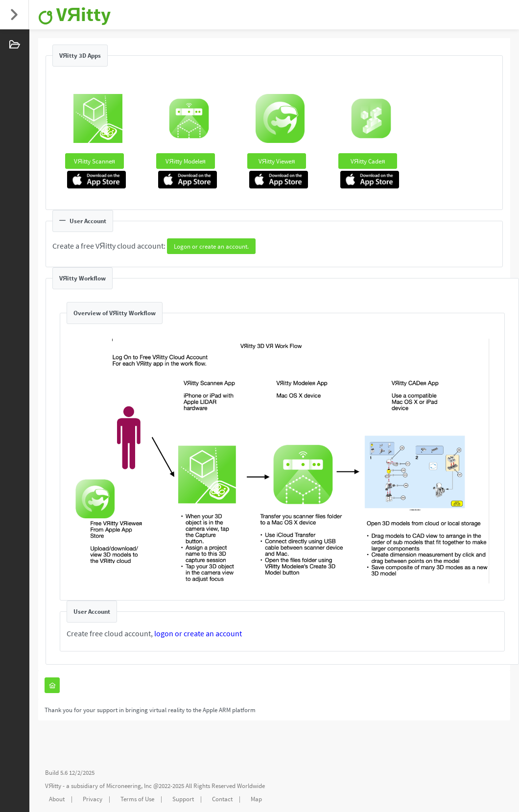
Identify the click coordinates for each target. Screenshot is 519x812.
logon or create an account (198, 633)
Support (183, 799)
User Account (83, 221)
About (57, 799)
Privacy (93, 799)
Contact (222, 799)
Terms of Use (137, 799)
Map (256, 799)
